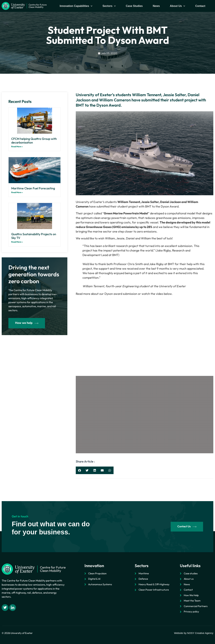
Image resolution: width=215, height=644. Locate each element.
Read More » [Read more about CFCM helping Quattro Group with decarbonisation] (17, 146)
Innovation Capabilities (76, 6)
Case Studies (134, 6)
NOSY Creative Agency (200, 633)
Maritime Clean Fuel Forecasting (33, 188)
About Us (177, 6)
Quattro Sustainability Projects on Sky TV (34, 236)
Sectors (109, 6)
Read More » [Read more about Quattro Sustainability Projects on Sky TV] (17, 242)
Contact (200, 6)
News (156, 6)
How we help (27, 323)
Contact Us (187, 527)
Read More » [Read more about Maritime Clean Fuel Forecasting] (17, 192)
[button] (80, 470)
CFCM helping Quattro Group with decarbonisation (34, 141)
